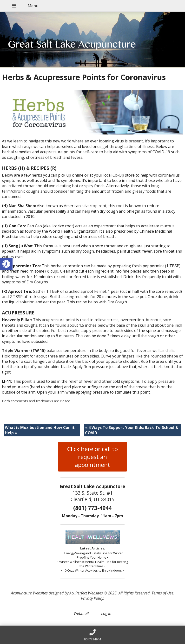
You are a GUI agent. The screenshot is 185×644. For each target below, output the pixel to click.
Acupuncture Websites (29, 593)
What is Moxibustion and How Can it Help (40, 430)
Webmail (81, 613)
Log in (106, 613)
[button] (6, 264)
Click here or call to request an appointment (92, 457)
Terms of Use (162, 593)
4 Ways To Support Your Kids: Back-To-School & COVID (132, 430)
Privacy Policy (92, 598)
